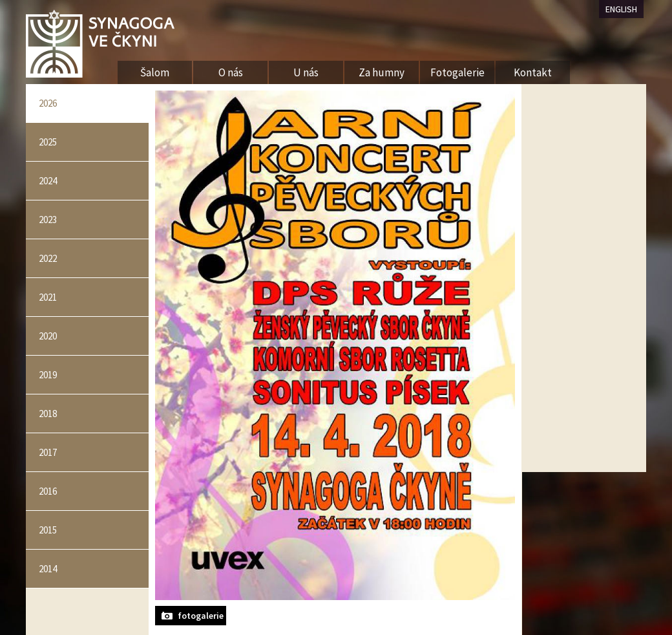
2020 (48, 336)
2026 (48, 103)
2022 (48, 258)
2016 (48, 491)
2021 (48, 297)
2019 (48, 375)
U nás (306, 72)
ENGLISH (621, 9)
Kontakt (533, 72)
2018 (48, 414)
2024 (48, 181)
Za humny (382, 72)
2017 (48, 452)
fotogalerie (201, 616)
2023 (48, 220)
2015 (48, 530)
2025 (48, 142)
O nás (231, 72)
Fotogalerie (457, 72)
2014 (48, 569)
